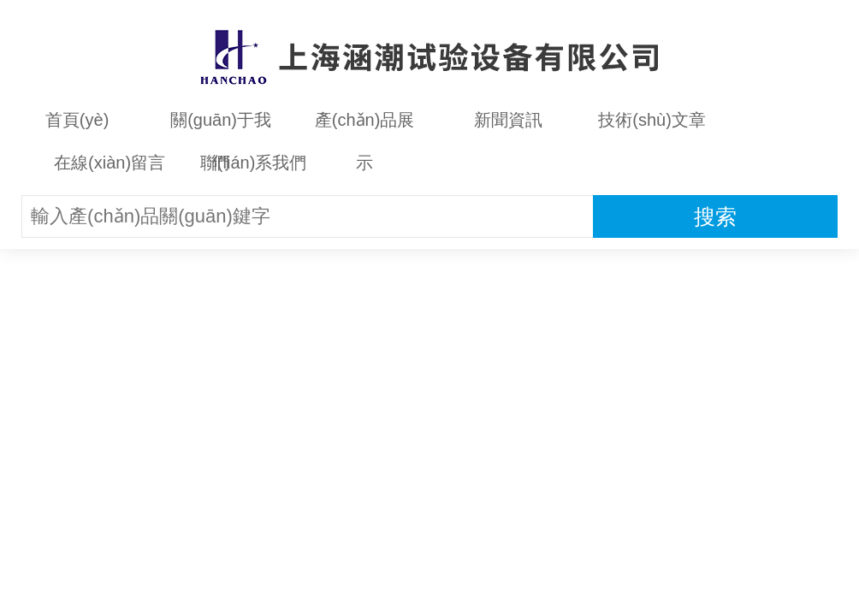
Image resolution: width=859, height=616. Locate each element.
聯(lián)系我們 (253, 163)
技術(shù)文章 (652, 120)
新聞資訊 (508, 120)
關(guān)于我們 (221, 126)
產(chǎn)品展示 (365, 126)
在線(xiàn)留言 (110, 163)
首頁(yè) (77, 120)
